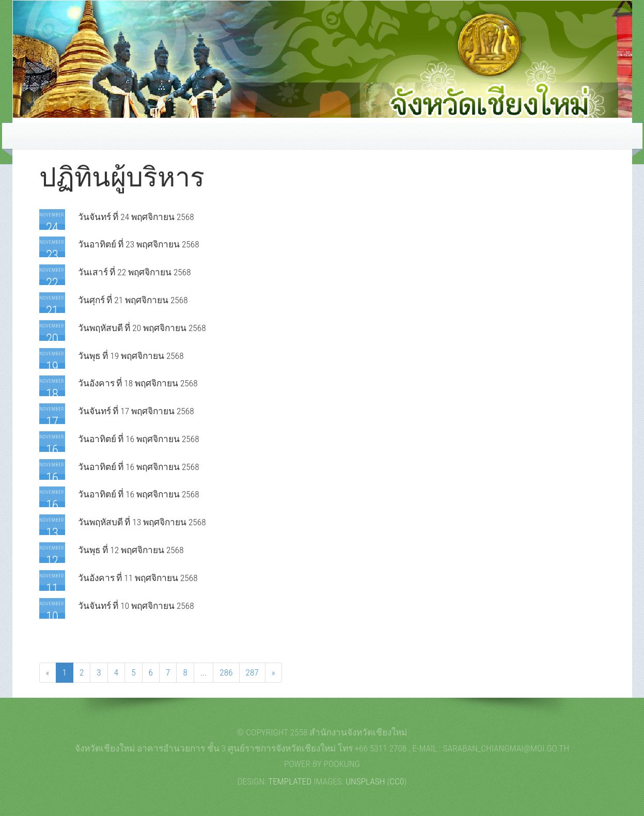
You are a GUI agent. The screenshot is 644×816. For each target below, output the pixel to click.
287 (252, 672)
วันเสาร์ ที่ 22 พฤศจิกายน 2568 (135, 272)
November (52, 224)
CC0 (397, 781)
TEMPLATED (290, 781)
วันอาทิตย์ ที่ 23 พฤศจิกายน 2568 (139, 244)
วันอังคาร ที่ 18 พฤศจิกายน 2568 (138, 383)
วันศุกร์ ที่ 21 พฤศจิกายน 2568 (133, 300)
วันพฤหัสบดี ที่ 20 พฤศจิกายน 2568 (142, 328)
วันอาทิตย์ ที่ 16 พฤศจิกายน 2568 (139, 439)
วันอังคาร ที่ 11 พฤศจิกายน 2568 (138, 578)
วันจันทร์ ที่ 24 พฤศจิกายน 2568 (136, 217)
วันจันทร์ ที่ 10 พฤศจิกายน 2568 (136, 606)
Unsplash (365, 781)
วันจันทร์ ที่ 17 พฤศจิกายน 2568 (136, 411)
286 (226, 672)
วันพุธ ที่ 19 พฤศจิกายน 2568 (131, 356)
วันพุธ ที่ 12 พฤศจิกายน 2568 (131, 550)
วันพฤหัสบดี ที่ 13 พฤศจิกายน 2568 (142, 522)
